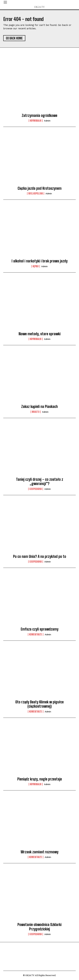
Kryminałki (36, 121)
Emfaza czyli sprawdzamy (40, 629)
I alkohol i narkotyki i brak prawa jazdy (40, 261)
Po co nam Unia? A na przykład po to (40, 556)
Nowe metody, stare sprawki (40, 334)
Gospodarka (36, 489)
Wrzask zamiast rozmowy (40, 852)
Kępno (36, 266)
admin (47, 121)
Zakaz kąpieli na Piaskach (39, 407)
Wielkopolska (36, 193)
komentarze (36, 634)
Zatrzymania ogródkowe (39, 115)
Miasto (36, 412)
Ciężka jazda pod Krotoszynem (40, 188)
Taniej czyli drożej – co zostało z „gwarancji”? (40, 481)
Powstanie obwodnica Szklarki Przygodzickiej (39, 927)
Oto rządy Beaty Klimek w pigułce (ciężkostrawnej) (39, 704)
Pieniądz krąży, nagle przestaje (40, 779)
